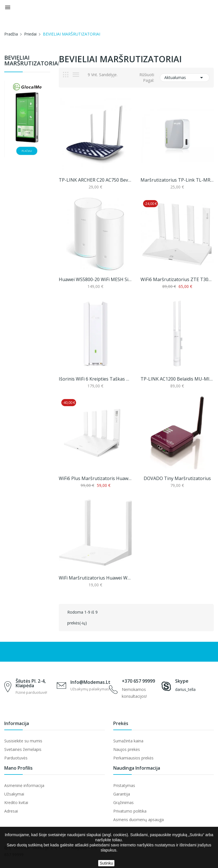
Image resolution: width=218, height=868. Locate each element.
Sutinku (106, 863)
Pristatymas (124, 785)
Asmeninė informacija (24, 785)
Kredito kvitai (16, 802)
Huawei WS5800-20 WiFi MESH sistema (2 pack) (95, 279)
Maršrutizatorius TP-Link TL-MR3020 (177, 180)
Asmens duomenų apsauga (139, 820)
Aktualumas (185, 78)
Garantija (122, 794)
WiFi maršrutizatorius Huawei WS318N (95, 578)
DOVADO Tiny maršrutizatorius (177, 478)
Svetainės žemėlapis (23, 749)
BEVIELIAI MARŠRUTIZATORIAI (27, 61)
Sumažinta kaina (128, 741)
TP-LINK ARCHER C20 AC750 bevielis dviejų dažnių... (95, 180)
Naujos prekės (127, 749)
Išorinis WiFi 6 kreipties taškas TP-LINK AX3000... (95, 379)
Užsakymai (14, 794)
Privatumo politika (130, 811)
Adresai (11, 811)
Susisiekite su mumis (23, 741)
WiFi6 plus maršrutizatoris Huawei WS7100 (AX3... (95, 478)
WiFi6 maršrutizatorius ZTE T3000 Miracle (177, 279)
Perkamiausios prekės (133, 758)
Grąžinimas (123, 802)
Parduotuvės (16, 758)
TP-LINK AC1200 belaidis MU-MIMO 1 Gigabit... (177, 379)
